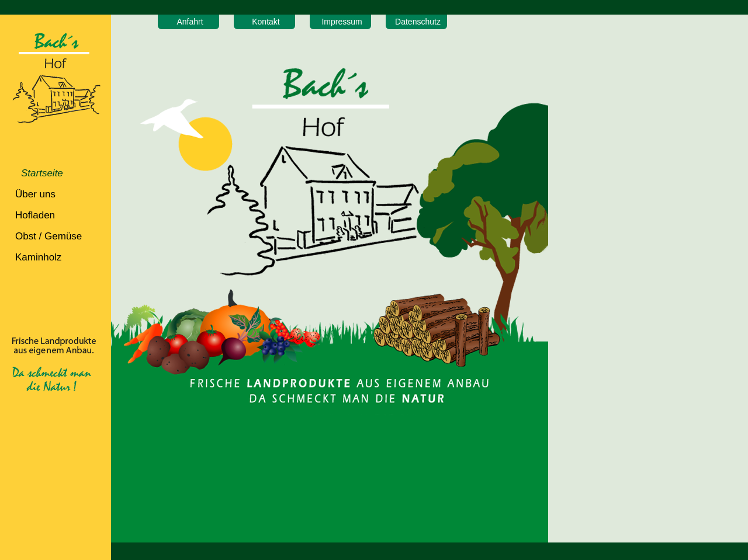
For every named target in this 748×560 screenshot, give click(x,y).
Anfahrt (190, 22)
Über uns (35, 194)
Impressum (342, 22)
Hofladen (35, 215)
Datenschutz (418, 22)
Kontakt (266, 22)
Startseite (42, 173)
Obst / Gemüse (49, 236)
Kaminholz (38, 257)
